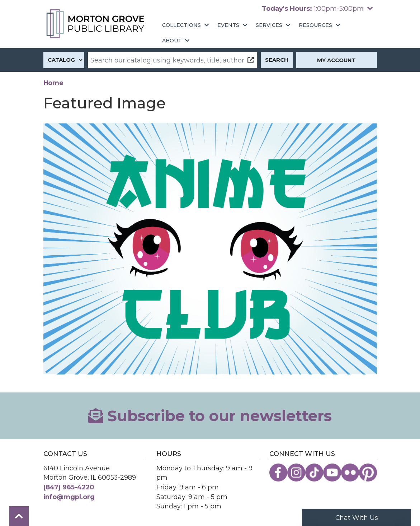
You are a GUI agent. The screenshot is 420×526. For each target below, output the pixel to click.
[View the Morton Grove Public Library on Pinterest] (368, 473)
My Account (336, 60)
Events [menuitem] (228, 25)
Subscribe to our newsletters (210, 416)
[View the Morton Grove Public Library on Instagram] (296, 473)
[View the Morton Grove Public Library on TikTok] (314, 473)
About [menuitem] (172, 41)
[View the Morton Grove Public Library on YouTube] (332, 473)
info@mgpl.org (69, 497)
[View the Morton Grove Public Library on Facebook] (278, 473)
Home (53, 83)
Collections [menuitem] (181, 25)
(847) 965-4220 (69, 487)
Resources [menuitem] (315, 25)
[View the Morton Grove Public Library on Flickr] (350, 473)
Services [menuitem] (269, 25)
